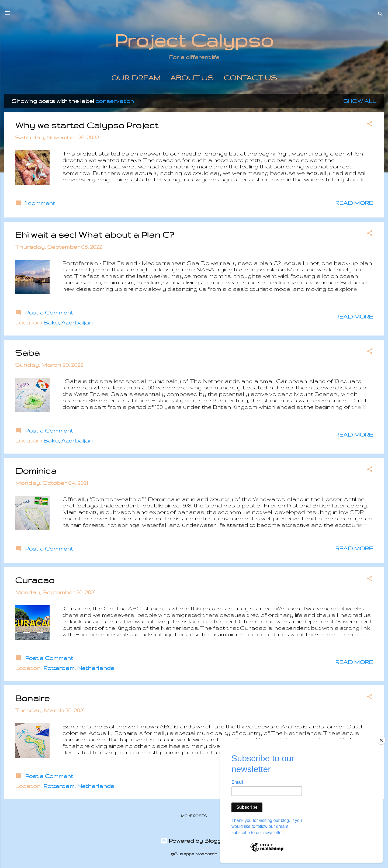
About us (192, 78)
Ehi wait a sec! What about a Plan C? (94, 235)
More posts (194, 816)
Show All (360, 101)
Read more (354, 203)
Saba (27, 353)
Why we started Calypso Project (87, 125)
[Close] (381, 740)
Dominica (36, 471)
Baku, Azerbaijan (68, 322)
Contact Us (250, 78)
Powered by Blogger (194, 841)
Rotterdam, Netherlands (79, 668)
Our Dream (136, 78)
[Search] (380, 15)
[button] (370, 124)
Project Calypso (194, 40)
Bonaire (32, 698)
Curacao (35, 580)
